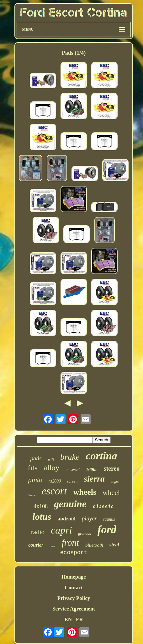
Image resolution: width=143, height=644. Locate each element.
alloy (51, 468)
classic (103, 507)
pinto (35, 480)
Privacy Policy (74, 598)
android (66, 519)
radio (38, 532)
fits (33, 468)
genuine (70, 504)
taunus (109, 519)
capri (61, 530)
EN (68, 619)
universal (73, 470)
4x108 (41, 506)
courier (36, 545)
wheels (85, 492)
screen (72, 481)
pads (36, 458)
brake (70, 457)
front (70, 543)
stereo (112, 468)
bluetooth (94, 545)
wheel (111, 493)
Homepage (74, 577)
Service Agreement (74, 609)
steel (114, 545)
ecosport (74, 553)
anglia (115, 482)
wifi (51, 459)
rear (53, 546)
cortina (101, 456)
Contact (74, 588)
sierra (94, 479)
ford (107, 530)
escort (54, 491)
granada (85, 534)
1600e (92, 469)
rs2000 (55, 481)
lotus (42, 516)
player (90, 518)
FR (79, 619)
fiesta (32, 495)
